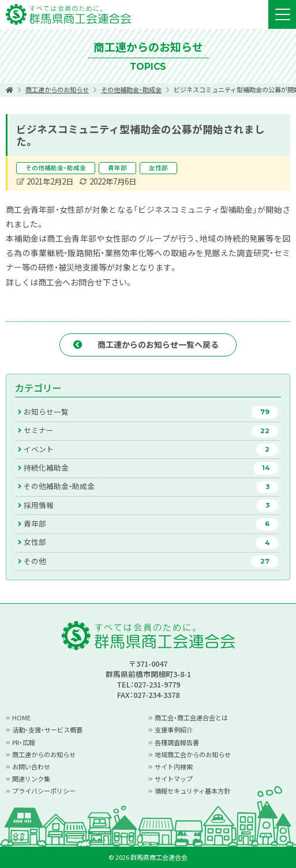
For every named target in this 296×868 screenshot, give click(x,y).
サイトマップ (174, 779)
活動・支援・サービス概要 (47, 730)
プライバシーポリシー (44, 791)
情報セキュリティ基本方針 (192, 791)
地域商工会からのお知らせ (193, 754)
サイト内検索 (174, 766)
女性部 (158, 168)
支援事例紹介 (174, 730)
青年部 (117, 168)
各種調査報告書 (177, 742)
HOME (21, 717)
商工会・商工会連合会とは (191, 717)
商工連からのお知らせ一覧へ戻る (158, 344)
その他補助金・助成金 (131, 89)
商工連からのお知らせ (57, 89)
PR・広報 (24, 742)
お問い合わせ (31, 766)
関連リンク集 (31, 779)
